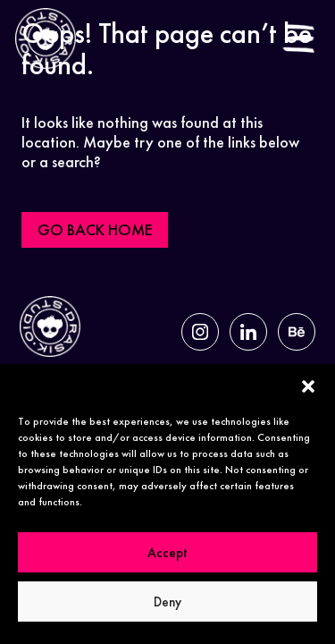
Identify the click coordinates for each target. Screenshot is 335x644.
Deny (167, 602)
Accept (167, 553)
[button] (308, 386)
